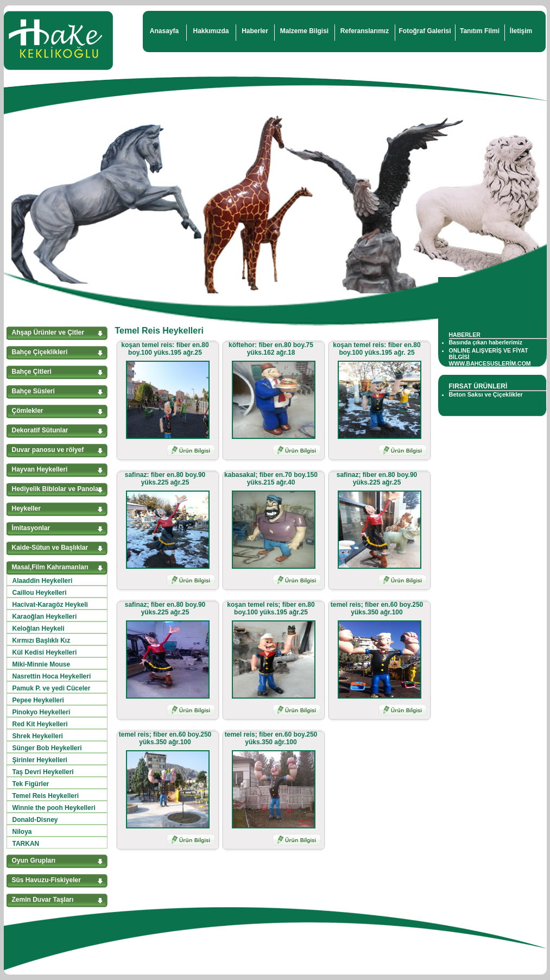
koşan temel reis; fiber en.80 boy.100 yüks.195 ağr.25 (271, 608)
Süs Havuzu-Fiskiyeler (46, 880)
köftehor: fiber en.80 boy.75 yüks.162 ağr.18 (271, 349)
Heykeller (26, 508)
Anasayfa (164, 31)
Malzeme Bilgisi (304, 31)
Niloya (22, 832)
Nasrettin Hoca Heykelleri (52, 676)
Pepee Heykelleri (38, 700)
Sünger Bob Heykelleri (47, 748)
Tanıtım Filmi (480, 31)
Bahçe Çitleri (32, 372)
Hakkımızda (211, 31)
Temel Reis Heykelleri (46, 796)
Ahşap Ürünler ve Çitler (48, 332)
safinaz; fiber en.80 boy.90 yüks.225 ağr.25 (377, 479)
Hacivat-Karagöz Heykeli (50, 605)
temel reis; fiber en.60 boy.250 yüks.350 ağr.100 (377, 608)
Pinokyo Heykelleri (42, 712)
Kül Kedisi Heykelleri (45, 652)
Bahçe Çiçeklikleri (40, 352)
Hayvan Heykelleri (40, 469)
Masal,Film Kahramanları (50, 567)
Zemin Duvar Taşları (43, 900)
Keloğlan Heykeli (39, 629)
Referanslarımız (365, 31)
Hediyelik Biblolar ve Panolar (57, 489)
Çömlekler (28, 411)
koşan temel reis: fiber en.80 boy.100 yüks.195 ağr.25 (165, 349)
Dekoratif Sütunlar (40, 430)
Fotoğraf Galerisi (425, 31)
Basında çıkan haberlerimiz (486, 342)
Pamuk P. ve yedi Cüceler (52, 688)
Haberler (255, 31)
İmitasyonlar (31, 528)
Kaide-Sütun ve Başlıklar (50, 548)
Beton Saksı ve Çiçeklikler (486, 394)
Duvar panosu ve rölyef (48, 450)
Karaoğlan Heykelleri (45, 617)
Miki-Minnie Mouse (42, 664)
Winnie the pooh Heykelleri (54, 808)
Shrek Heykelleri (38, 736)
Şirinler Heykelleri (40, 760)
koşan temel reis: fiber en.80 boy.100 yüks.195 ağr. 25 (377, 349)
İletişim (521, 31)
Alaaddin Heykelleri (43, 581)
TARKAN (26, 844)
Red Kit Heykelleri (40, 724)
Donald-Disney (35, 820)
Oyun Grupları (34, 860)
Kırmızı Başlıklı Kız (42, 640)
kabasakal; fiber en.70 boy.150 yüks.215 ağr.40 (271, 479)
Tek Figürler (31, 784)
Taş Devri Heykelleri (43, 772)
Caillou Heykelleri (40, 593)
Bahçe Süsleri (33, 391)
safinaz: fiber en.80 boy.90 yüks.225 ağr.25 (165, 479)
